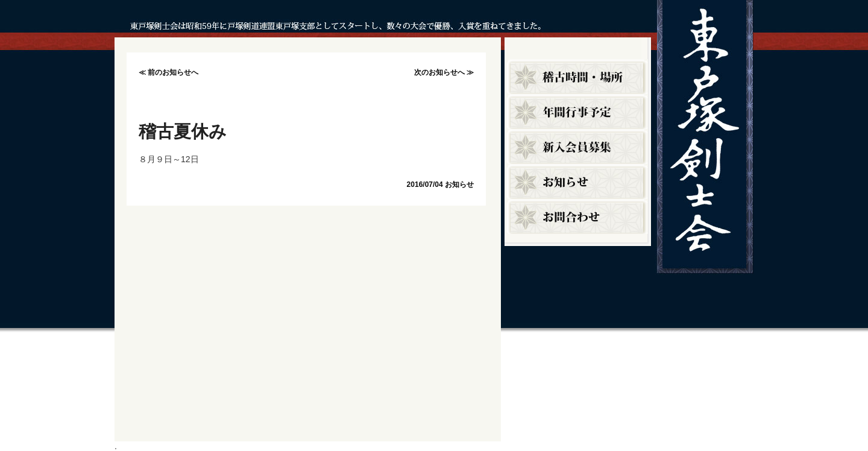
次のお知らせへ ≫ (444, 72)
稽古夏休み (183, 131)
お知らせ (459, 184)
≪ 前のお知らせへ (168, 72)
